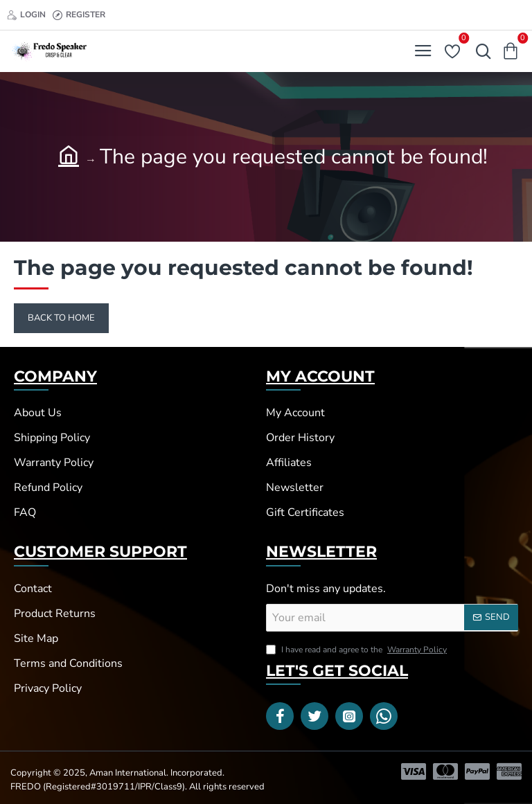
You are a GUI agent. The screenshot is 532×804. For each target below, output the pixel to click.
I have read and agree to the (358, 650)
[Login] (26, 15)
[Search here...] (480, 51)
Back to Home (61, 318)
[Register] (79, 15)
